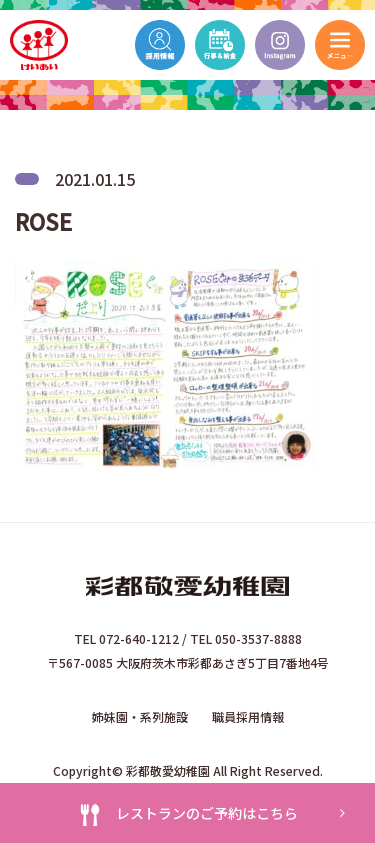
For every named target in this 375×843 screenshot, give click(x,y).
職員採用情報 (248, 716)
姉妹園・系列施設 (140, 716)
